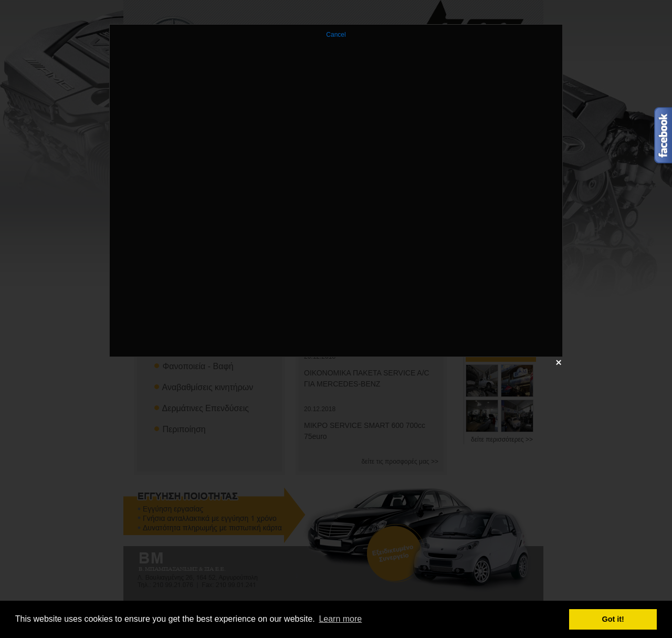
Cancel (336, 35)
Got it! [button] (613, 619)
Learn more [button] (340, 619)
